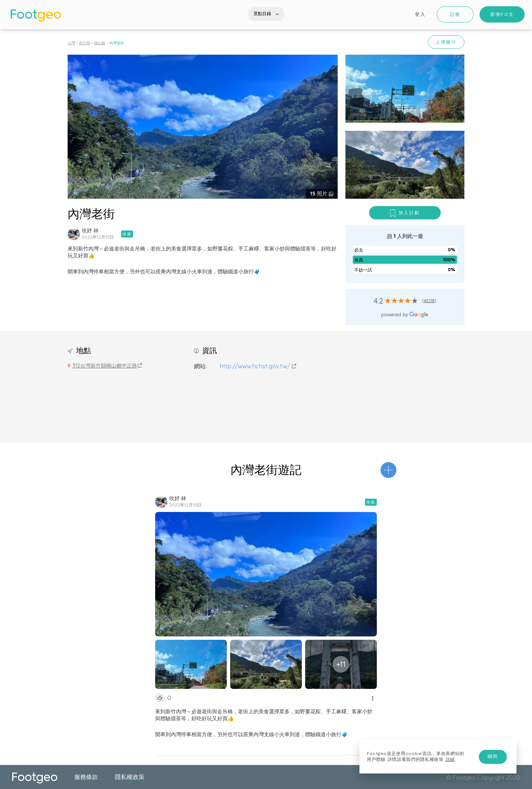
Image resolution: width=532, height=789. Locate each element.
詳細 (450, 759)
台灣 (71, 43)
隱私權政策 (130, 777)
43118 (429, 300)
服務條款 (86, 777)
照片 (320, 194)
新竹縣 (85, 43)
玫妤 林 (90, 230)
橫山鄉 (100, 43)
